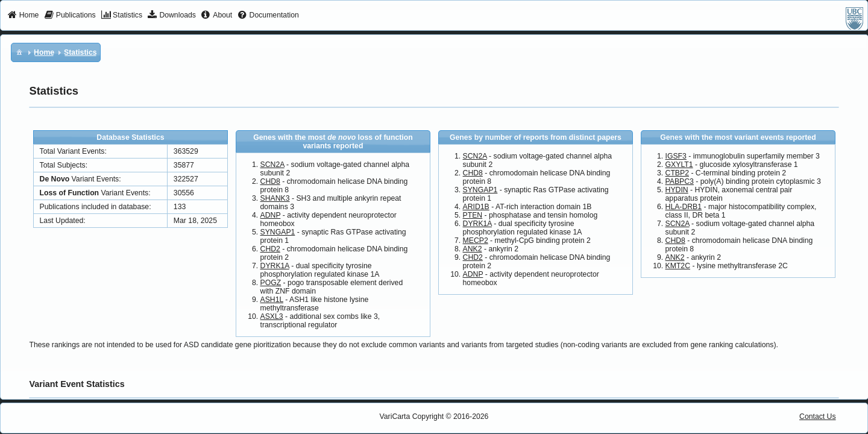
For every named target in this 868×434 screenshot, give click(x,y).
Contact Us (818, 417)
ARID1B (476, 207)
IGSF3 (676, 156)
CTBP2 (677, 173)
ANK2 (473, 249)
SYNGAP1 (278, 232)
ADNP (271, 215)
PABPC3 (680, 181)
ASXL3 (272, 316)
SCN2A (272, 165)
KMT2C (678, 266)
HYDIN (677, 190)
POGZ (271, 283)
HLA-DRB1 (684, 207)
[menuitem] (23, 16)
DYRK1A (275, 266)
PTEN (473, 215)
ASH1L (272, 300)
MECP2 (476, 241)
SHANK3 (275, 198)
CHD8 (270, 181)
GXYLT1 (679, 165)
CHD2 (270, 249)
